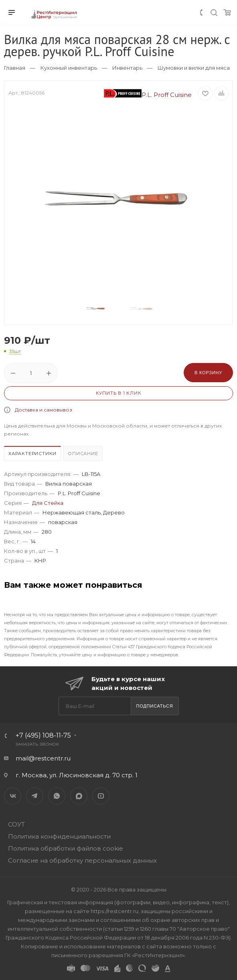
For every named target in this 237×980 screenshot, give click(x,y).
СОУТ (16, 824)
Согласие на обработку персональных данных (82, 860)
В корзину (208, 373)
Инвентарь (127, 68)
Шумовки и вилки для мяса (194, 68)
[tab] (33, 455)
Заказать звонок (37, 744)
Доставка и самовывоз (44, 410)
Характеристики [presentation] (32, 454)
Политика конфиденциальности (59, 836)
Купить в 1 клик (119, 393)
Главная (15, 68)
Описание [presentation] (83, 454)
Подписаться (154, 706)
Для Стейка (48, 503)
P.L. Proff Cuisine (148, 95)
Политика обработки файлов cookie (66, 848)
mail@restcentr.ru (43, 758)
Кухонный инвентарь (69, 68)
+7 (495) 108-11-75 (43, 735)
